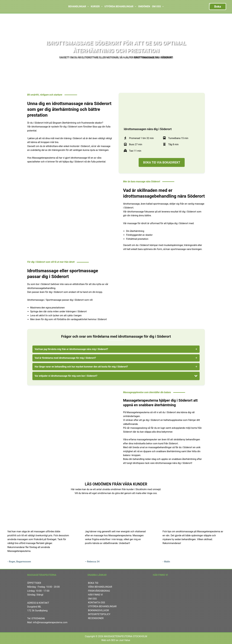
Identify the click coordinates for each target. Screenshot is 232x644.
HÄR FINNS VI (95, 595)
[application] (87, 7)
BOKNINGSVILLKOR (98, 610)
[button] (116, 376)
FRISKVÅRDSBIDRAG (99, 591)
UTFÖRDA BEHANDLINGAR (102, 606)
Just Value (125, 640)
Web (104, 640)
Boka (218, 7)
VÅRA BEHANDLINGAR (100, 587)
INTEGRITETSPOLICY (99, 614)
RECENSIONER (96, 618)
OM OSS (92, 599)
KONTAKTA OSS (97, 603)
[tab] (116, 349)
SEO (113, 640)
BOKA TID (93, 583)
